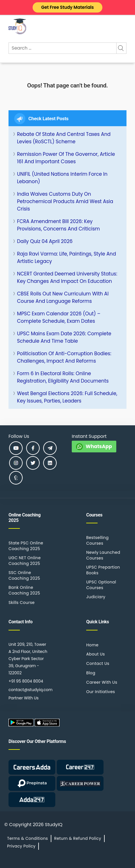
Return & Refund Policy (78, 838)
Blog (91, 673)
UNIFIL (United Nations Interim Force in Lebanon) (62, 178)
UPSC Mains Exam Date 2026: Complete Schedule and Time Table (64, 337)
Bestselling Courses (97, 540)
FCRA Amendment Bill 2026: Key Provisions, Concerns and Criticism (58, 225)
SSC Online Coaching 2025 (24, 575)
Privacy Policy (21, 846)
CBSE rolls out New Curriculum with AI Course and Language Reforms (63, 297)
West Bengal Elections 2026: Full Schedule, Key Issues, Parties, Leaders (67, 397)
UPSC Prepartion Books (103, 570)
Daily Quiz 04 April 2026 (45, 241)
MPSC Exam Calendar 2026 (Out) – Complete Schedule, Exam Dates (59, 317)
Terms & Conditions (28, 838)
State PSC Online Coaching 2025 (26, 546)
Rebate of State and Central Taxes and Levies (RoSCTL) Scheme (64, 138)
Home (92, 645)
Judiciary (96, 597)
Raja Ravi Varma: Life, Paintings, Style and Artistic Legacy (67, 258)
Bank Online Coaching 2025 (24, 590)
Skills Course (22, 603)
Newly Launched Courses (103, 555)
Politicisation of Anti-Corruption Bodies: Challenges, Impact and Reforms (64, 357)
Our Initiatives (101, 692)
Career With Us (102, 682)
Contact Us (98, 663)
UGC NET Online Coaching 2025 (25, 561)
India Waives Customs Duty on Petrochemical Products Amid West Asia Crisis (65, 201)
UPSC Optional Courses (101, 585)
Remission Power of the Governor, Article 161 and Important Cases (66, 158)
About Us (96, 654)
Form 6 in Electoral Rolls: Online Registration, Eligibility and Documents (63, 377)
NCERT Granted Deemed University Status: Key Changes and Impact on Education (67, 277)
